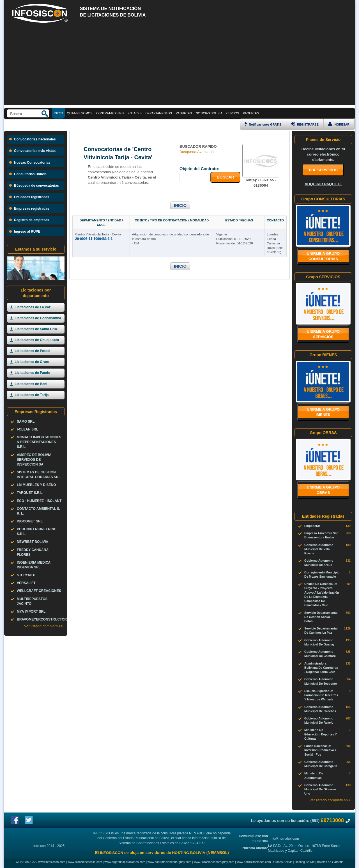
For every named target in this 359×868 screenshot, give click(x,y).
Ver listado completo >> (44, 626)
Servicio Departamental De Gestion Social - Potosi (321, 617)
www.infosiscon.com (52, 862)
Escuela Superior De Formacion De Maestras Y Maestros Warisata (321, 695)
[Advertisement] (179, 66)
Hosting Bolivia (305, 862)
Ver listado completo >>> (330, 800)
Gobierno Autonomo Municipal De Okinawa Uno (320, 789)
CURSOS (233, 113)
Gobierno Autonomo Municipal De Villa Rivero (319, 549)
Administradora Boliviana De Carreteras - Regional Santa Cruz (321, 668)
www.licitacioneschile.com (85, 862)
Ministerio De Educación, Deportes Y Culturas (321, 734)
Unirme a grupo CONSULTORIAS (323, 256)
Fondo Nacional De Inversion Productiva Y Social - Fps (320, 750)
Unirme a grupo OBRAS (323, 490)
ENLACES (135, 113)
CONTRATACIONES (110, 113)
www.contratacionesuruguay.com (169, 862)
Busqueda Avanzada (197, 152)
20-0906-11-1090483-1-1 (94, 239)
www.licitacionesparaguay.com (214, 862)
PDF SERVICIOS (323, 170)
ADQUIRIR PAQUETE (323, 184)
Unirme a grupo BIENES (323, 412)
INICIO (180, 205)
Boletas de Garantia (330, 862)
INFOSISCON (111, 853)
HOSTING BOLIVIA (188, 853)
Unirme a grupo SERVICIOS (323, 334)
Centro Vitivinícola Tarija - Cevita (98, 234)
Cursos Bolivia (283, 862)
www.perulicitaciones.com (254, 862)
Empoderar (312, 526)
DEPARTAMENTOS (159, 113)
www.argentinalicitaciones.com (125, 862)
